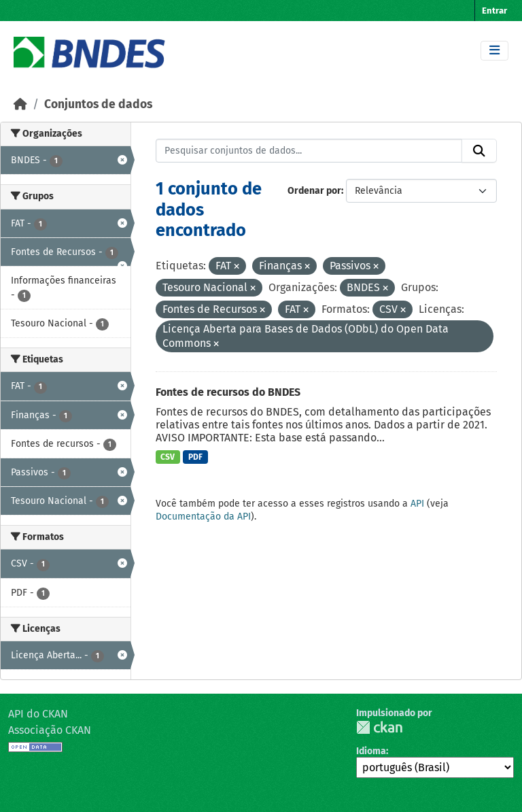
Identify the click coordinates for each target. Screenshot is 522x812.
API (417, 504)
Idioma (371, 751)
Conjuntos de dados (98, 104)
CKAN (379, 727)
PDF (195, 457)
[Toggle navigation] (494, 51)
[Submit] (479, 151)
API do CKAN (38, 714)
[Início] (20, 104)
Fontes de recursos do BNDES (228, 392)
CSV (168, 457)
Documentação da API (203, 517)
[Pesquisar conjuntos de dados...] (309, 151)
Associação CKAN (50, 730)
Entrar (494, 11)
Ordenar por (314, 191)
